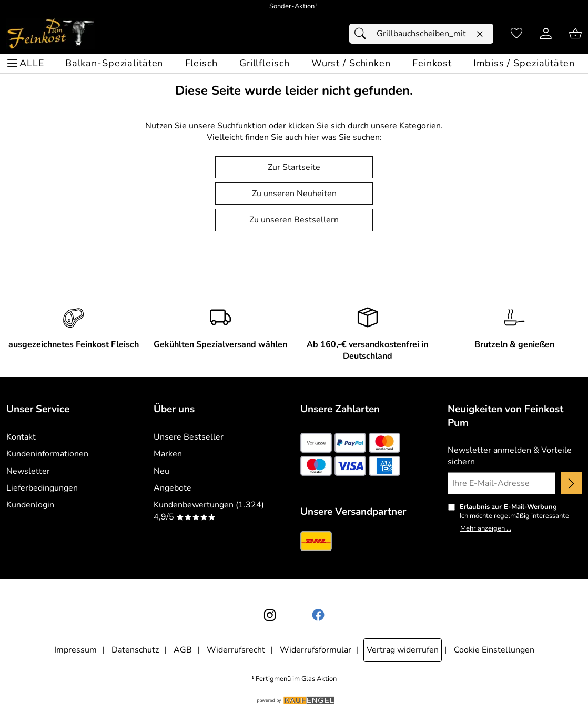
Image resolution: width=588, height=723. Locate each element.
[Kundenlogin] (546, 34)
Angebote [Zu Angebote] (173, 488)
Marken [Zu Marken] (168, 454)
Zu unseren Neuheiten (294, 194)
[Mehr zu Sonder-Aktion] (294, 7)
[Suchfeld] (421, 34)
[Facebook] (318, 615)
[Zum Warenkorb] (575, 34)
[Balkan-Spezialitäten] (114, 63)
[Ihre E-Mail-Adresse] (502, 483)
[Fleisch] (201, 63)
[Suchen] (363, 34)
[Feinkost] (432, 63)
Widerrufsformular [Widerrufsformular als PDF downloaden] (316, 650)
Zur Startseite (294, 167)
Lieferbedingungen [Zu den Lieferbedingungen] (42, 488)
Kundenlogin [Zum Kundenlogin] (30, 505)
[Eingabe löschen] (480, 34)
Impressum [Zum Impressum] (75, 650)
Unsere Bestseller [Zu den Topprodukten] (189, 437)
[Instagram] (270, 615)
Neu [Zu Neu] (161, 471)
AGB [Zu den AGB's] (183, 650)
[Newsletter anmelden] (571, 483)
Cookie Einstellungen (494, 650)
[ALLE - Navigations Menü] (27, 63)
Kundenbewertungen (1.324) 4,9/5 (209, 511)
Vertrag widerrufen (403, 650)
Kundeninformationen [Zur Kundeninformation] (47, 454)
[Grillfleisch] (265, 63)
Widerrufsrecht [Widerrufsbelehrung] (236, 650)
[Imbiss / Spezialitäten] (524, 63)
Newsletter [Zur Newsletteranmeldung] (28, 471)
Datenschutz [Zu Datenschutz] (135, 650)
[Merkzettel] (516, 34)
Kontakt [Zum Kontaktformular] (21, 437)
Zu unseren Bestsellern (294, 220)
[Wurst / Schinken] (351, 63)
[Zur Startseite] (51, 34)
